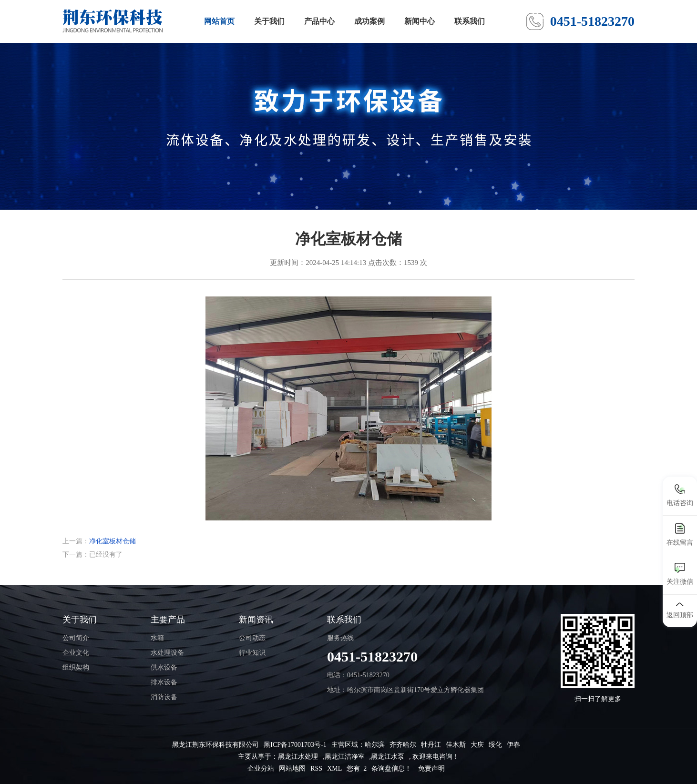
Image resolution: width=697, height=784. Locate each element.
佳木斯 (456, 745)
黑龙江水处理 (298, 757)
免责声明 (431, 769)
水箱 (157, 638)
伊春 (513, 745)
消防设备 (164, 697)
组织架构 (76, 667)
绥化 (495, 745)
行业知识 (252, 653)
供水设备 (164, 667)
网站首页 (219, 21)
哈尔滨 (375, 745)
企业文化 (76, 653)
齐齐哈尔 (403, 745)
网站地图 (292, 769)
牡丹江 (431, 745)
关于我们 (269, 21)
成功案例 (369, 21)
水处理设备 (167, 653)
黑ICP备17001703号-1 (295, 745)
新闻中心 (420, 21)
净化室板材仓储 (113, 541)
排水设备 (164, 682)
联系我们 (470, 21)
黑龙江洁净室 (345, 757)
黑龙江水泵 (388, 757)
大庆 (477, 745)
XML (334, 769)
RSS (316, 769)
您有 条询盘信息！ (379, 769)
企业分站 (261, 769)
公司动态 (252, 638)
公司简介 (76, 638)
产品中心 (319, 21)
